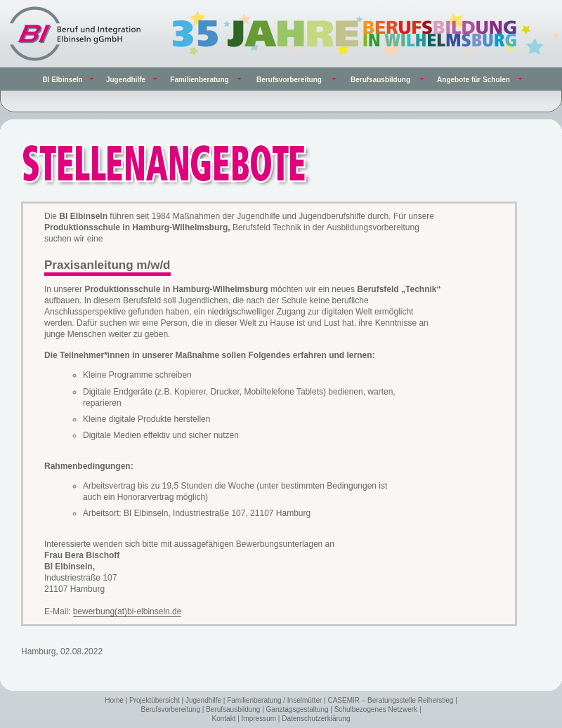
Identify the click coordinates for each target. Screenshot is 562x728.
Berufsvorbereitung (171, 709)
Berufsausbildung (233, 709)
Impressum (259, 719)
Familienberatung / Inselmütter (274, 700)
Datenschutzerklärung (316, 719)
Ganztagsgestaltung (298, 709)
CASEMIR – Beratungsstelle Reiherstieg (390, 700)
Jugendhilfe (203, 700)
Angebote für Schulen (473, 80)
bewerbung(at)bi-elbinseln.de (128, 611)
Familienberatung (199, 80)
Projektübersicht (155, 700)
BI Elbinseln (62, 80)
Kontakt (224, 719)
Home (114, 700)
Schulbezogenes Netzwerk (376, 709)
